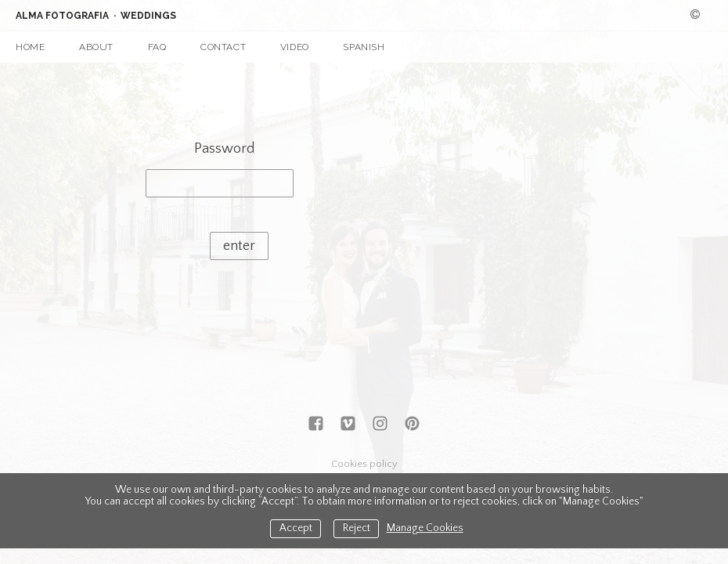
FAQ (157, 47)
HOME (30, 47)
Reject (357, 528)
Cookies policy (364, 464)
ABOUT (96, 47)
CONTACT (223, 47)
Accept (296, 528)
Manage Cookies (425, 528)
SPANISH (364, 47)
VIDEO (295, 47)
